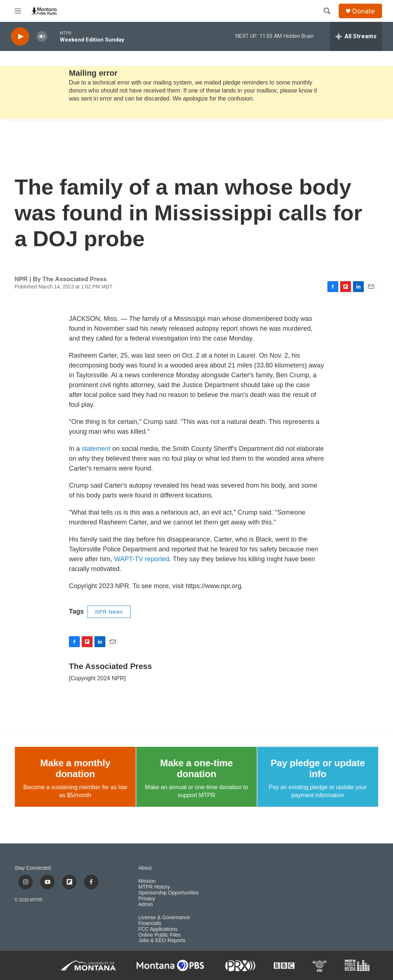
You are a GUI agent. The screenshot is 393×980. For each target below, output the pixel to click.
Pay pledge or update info (318, 768)
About (145, 868)
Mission (147, 881)
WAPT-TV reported (142, 559)
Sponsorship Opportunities (168, 893)
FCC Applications (158, 929)
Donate (363, 11)
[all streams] (356, 36)
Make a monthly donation (75, 768)
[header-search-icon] (327, 11)
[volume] (42, 37)
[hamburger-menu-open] (18, 11)
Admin (145, 904)
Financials (150, 923)
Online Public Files (159, 935)
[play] (20, 37)
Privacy (147, 899)
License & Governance (164, 918)
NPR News (109, 612)
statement (96, 449)
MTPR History (154, 887)
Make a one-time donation (196, 768)
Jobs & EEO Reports (162, 940)
